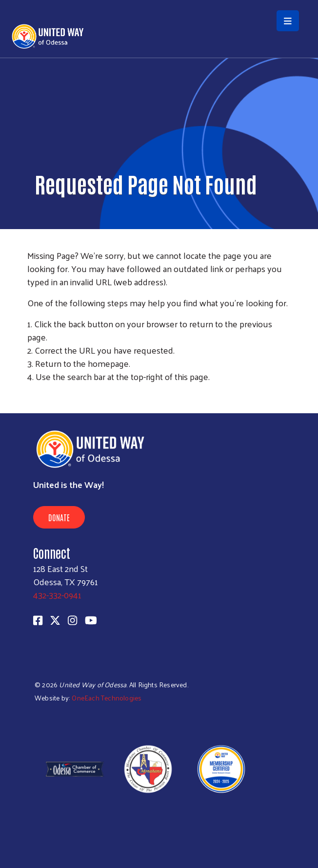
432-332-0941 (57, 595)
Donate (59, 517)
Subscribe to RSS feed (31, 395)
